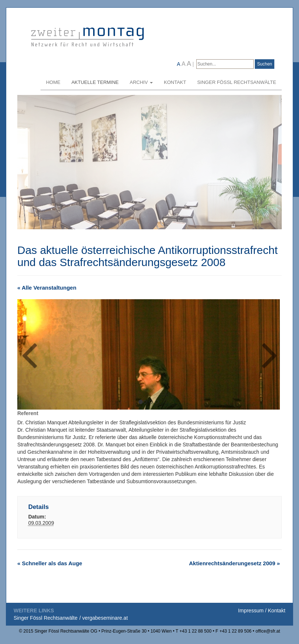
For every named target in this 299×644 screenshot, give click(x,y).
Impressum (251, 611)
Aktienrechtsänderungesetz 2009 (234, 563)
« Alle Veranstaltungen (47, 288)
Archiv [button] (141, 82)
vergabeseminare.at (105, 618)
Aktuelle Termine (95, 82)
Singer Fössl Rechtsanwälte (237, 82)
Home (53, 82)
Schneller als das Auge (50, 563)
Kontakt (175, 82)
